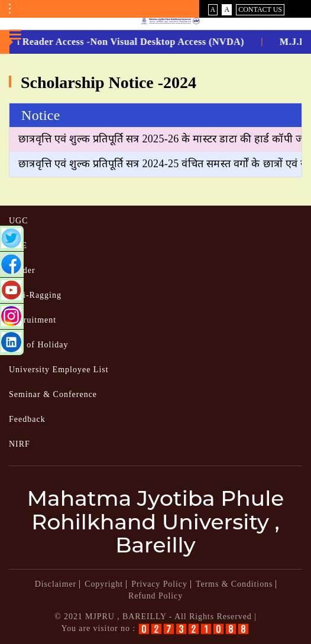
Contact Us (260, 9)
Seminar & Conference (53, 394)
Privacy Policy (159, 584)
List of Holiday (39, 345)
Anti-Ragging (35, 295)
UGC (19, 221)
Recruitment (33, 320)
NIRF (20, 444)
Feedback (27, 419)
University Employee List (59, 370)
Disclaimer (56, 584)
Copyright (104, 584)
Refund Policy (155, 596)
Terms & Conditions (234, 584)
